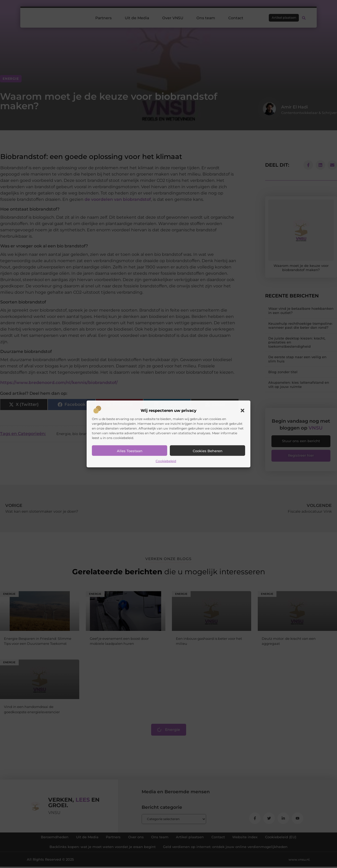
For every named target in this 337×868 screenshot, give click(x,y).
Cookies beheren (208, 451)
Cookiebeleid (166, 461)
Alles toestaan (130, 451)
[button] (242, 411)
